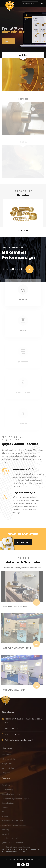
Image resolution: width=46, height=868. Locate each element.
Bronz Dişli (6, 831)
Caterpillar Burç (8, 804)
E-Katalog (23, 542)
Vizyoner (35, 860)
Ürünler (23, 55)
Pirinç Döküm (7, 765)
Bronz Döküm (7, 756)
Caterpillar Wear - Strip (11, 795)
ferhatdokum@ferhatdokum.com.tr (19, 741)
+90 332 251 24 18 (12, 730)
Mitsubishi (6, 817)
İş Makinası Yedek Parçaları (12, 844)
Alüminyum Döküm (9, 760)
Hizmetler (23, 100)
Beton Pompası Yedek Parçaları (14, 826)
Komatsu (5, 809)
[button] (3, 45)
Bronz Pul (5, 835)
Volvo (4, 813)
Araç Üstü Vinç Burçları (11, 839)
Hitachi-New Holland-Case (12, 822)
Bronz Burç (23, 230)
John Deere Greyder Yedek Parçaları (16, 848)
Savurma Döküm (8, 769)
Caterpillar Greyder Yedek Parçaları (16, 800)
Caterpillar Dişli (8, 791)
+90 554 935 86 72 (12, 735)
